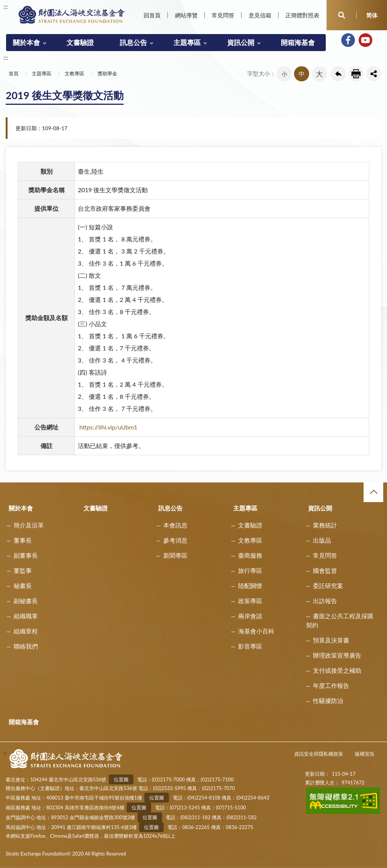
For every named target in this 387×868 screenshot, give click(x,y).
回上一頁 (338, 74)
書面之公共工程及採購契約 (340, 620)
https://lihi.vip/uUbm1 (108, 427)
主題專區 (187, 42)
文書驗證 (80, 42)
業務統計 (325, 525)
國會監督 (325, 570)
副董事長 (26, 555)
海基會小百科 (256, 631)
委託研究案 (328, 586)
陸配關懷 (250, 586)
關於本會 (26, 42)
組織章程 (26, 631)
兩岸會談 (250, 616)
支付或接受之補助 (337, 670)
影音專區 (250, 646)
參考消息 (175, 540)
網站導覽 (186, 15)
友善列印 (356, 74)
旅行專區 (250, 570)
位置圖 (121, 779)
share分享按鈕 (374, 74)
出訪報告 (325, 601)
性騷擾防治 (328, 701)
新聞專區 (175, 555)
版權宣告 (365, 754)
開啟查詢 (342, 15)
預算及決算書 (331, 640)
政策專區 (250, 601)
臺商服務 (250, 555)
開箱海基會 (298, 42)
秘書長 (23, 586)
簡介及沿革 (29, 525)
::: (6, 6)
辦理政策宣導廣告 (337, 655)
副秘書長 (26, 601)
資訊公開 (241, 42)
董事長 (23, 540)
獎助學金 (107, 73)
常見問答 (223, 15)
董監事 (23, 570)
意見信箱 (260, 15)
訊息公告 (133, 42)
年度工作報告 (331, 685)
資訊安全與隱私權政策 (319, 754)
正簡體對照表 (302, 15)
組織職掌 (26, 616)
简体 (372, 15)
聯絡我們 (26, 646)
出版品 (322, 540)
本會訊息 (175, 525)
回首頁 (152, 15)
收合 (373, 492)
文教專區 (74, 73)
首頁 (14, 73)
